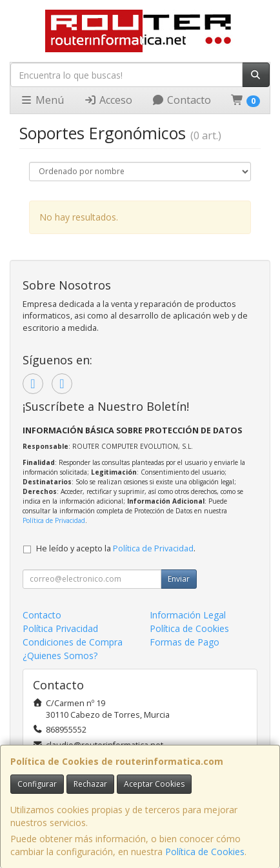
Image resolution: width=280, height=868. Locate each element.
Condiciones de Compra (73, 642)
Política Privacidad (60, 628)
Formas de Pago (185, 642)
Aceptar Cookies (154, 784)
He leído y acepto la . (116, 548)
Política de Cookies (205, 852)
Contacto (181, 100)
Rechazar (90, 784)
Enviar (179, 579)
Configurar (37, 784)
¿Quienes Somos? (60, 656)
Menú (42, 100)
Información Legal (188, 615)
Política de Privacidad (54, 520)
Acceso (108, 100)
